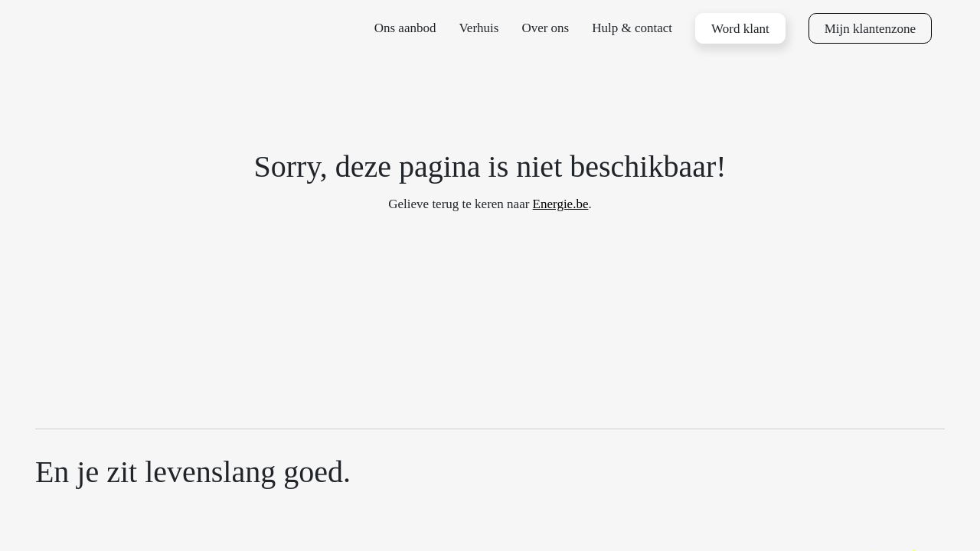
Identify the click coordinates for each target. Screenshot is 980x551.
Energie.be (561, 204)
